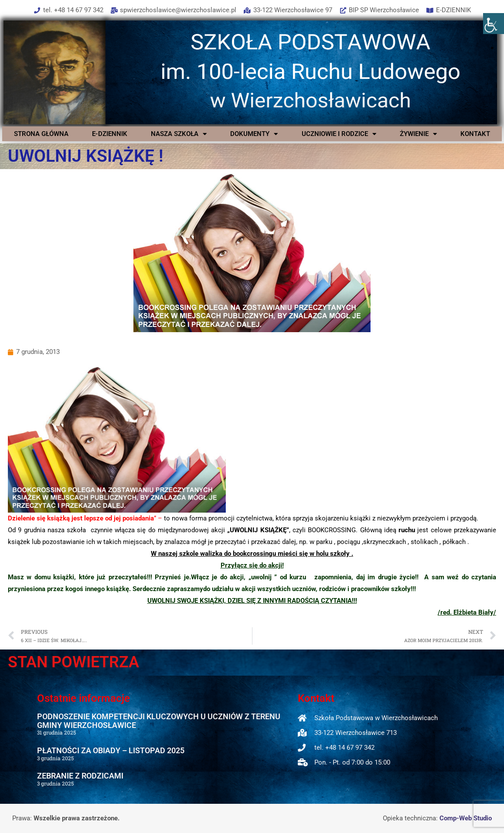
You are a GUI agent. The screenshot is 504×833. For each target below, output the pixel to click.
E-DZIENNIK (110, 134)
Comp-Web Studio (466, 818)
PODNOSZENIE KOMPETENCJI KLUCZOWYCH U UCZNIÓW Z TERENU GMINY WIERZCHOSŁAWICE (159, 721)
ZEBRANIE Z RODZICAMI (80, 776)
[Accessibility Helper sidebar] (494, 24)
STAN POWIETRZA (73, 662)
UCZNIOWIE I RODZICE (339, 134)
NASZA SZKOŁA (179, 134)
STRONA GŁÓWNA (41, 134)
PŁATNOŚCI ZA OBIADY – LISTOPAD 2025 (111, 750)
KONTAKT (475, 134)
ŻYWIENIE (418, 134)
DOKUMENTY (254, 134)
